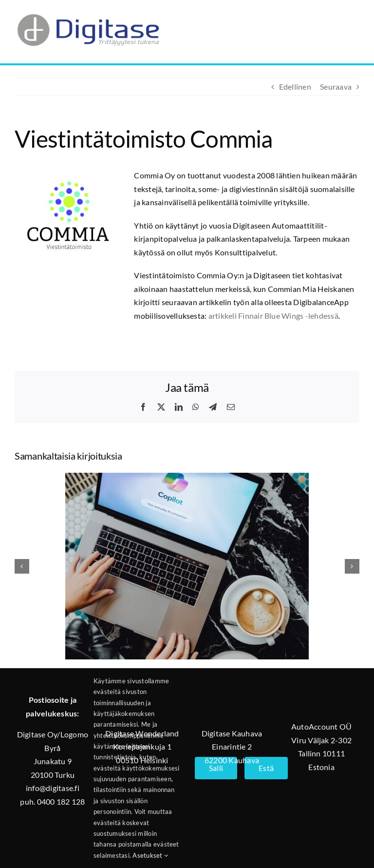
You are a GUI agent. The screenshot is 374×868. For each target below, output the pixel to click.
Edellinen (295, 87)
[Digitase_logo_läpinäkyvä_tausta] (88, 11)
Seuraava (336, 87)
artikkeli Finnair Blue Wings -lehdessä (273, 316)
